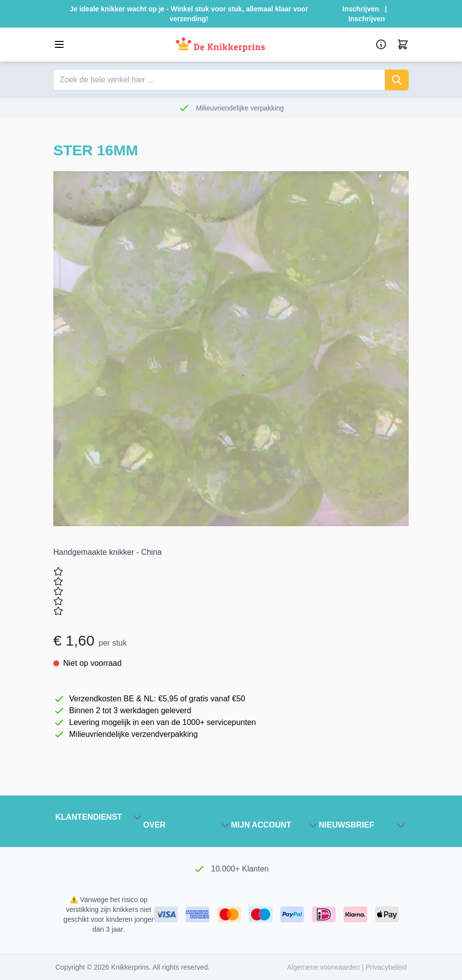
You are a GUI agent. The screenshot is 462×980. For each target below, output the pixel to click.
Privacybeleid (386, 967)
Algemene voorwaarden (324, 967)
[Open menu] (59, 44)
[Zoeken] (397, 80)
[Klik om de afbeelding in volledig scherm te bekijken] (231, 349)
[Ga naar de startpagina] (220, 45)
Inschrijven (361, 9)
